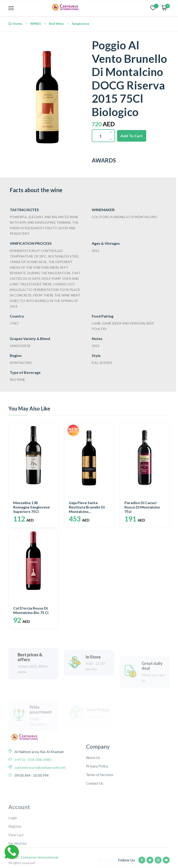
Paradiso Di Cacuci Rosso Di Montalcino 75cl (142, 507)
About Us (93, 781)
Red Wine (56, 24)
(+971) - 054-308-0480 (33, 776)
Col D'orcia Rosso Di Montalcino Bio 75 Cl (31, 610)
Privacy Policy (97, 789)
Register (15, 855)
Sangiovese (81, 24)
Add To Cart (132, 136)
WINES (35, 24)
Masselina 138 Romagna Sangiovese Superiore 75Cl (32, 507)
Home (15, 24)
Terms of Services (100, 798)
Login (13, 847)
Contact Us (95, 806)
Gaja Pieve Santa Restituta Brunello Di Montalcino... (87, 507)
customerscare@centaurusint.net (40, 784)
